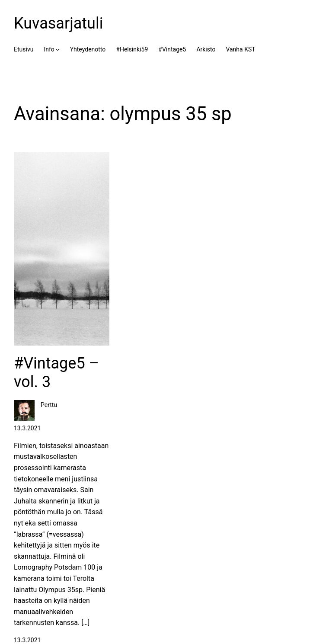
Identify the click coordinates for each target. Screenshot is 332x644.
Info (49, 49)
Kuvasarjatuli (58, 23)
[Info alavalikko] (57, 49)
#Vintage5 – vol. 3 (56, 373)
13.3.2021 (27, 640)
